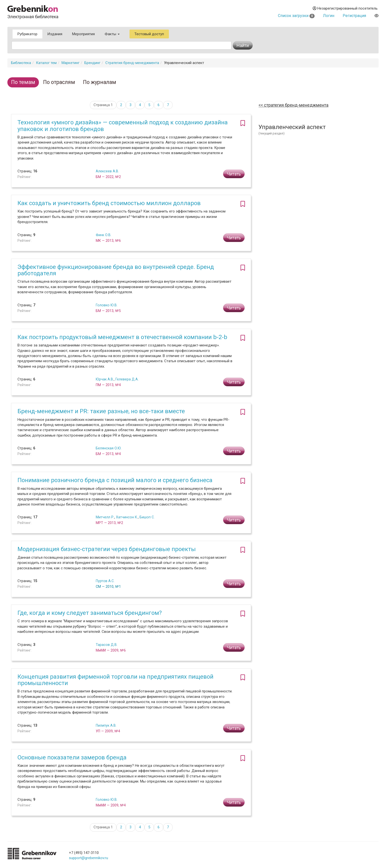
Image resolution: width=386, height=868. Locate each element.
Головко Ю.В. (107, 305)
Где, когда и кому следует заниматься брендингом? (90, 613)
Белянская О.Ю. (109, 448)
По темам (23, 82)
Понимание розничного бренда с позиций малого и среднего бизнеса (115, 480)
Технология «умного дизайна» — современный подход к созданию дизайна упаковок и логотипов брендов (123, 126)
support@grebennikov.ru (88, 858)
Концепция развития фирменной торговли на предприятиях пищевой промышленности (115, 680)
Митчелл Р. (105, 517)
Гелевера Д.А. (127, 379)
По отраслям (59, 82)
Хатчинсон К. (127, 517)
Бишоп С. (147, 517)
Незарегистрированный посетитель (345, 8)
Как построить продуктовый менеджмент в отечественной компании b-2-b (122, 337)
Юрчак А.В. (105, 379)
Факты (112, 34)
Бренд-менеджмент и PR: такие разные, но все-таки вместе (101, 411)
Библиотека (21, 63)
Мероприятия (83, 34)
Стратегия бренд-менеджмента (132, 63)
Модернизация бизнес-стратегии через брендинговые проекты (107, 549)
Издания (55, 34)
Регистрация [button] (354, 16)
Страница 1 (103, 105)
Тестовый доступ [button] (149, 34)
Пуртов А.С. (105, 581)
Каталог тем (46, 63)
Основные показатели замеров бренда (72, 757)
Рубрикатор (27, 34)
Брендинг (92, 63)
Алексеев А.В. (107, 171)
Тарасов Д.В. (107, 645)
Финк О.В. (104, 235)
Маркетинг (71, 63)
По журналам (100, 82)
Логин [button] (329, 16)
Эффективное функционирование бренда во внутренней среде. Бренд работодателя (116, 270)
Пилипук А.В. (106, 725)
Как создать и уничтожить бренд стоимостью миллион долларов (109, 203)
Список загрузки (296, 16)
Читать (234, 174)
